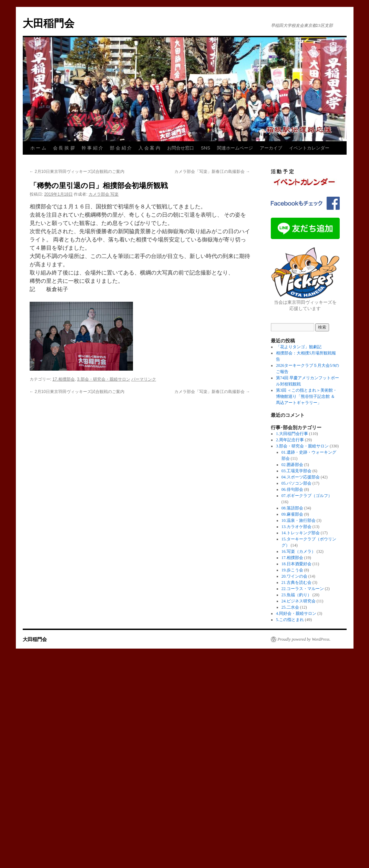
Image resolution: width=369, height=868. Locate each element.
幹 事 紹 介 (93, 148)
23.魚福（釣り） (296, 595)
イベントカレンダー (309, 148)
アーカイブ (271, 148)
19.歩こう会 (292, 570)
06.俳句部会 (292, 489)
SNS (206, 148)
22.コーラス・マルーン (303, 589)
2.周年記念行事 (290, 440)
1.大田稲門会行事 (292, 434)
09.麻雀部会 (292, 514)
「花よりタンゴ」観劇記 (299, 347)
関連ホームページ (235, 148)
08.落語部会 (292, 508)
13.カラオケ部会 (296, 527)
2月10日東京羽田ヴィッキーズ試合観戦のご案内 (77, 172)
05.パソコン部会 (296, 483)
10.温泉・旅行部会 (299, 520)
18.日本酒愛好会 (296, 564)
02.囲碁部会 (292, 465)
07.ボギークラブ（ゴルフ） (307, 496)
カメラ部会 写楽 (104, 194)
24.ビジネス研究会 (299, 601)
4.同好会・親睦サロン (296, 613)
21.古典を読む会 (296, 582)
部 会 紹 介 (121, 148)
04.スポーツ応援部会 (301, 477)
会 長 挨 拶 (64, 148)
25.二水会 (290, 607)
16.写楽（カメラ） (299, 551)
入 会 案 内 (149, 148)
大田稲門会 (49, 23)
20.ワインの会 (294, 576)
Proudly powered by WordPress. (304, 639)
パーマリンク (144, 379)
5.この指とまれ (290, 620)
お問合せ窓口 (181, 148)
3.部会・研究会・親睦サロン (104, 379)
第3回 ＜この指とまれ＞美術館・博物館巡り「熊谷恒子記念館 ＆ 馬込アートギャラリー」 (306, 396)
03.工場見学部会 (296, 471)
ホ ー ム (38, 148)
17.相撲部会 (64, 379)
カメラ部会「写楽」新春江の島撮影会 (212, 172)
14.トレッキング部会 (301, 533)
